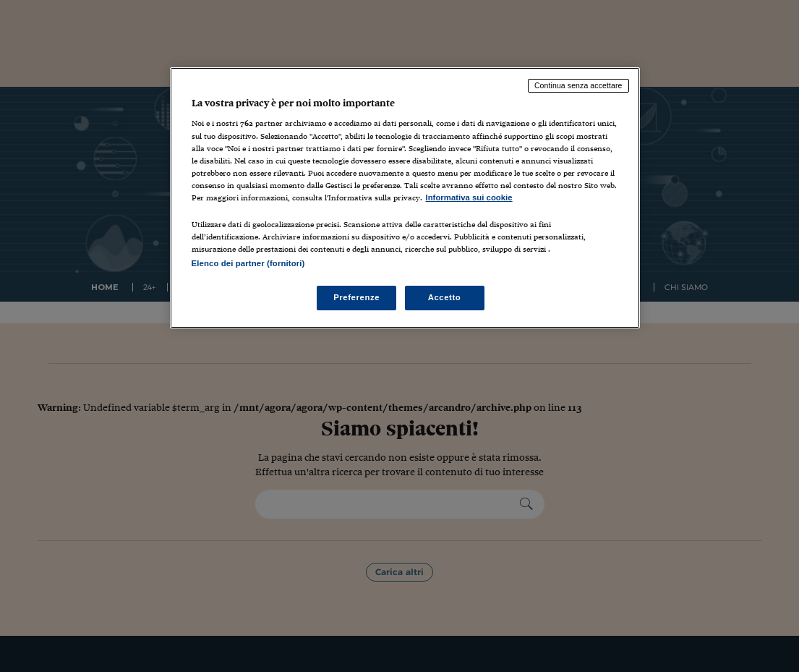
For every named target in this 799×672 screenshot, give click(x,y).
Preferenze (356, 297)
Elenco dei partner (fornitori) (248, 263)
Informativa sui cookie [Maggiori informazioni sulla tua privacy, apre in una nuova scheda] (469, 197)
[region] (405, 198)
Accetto (445, 297)
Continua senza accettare (578, 85)
